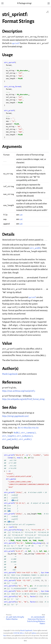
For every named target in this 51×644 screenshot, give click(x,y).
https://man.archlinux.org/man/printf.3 (19, 391)
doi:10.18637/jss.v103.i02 (28, 428)
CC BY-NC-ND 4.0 (19, 633)
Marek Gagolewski (10, 374)
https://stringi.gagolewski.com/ (15, 416)
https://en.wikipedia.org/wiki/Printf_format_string (23, 399)
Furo (5, 636)
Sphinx (34, 633)
